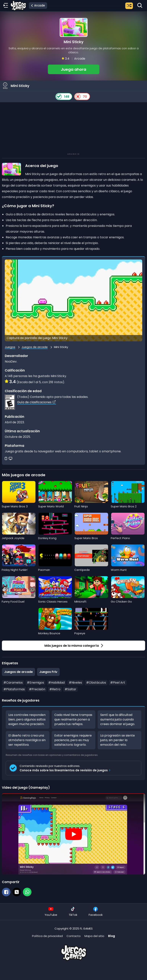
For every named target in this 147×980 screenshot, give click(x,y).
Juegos (10, 347)
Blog (112, 936)
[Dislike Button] (78, 97)
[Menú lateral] (6, 6)
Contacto (74, 936)
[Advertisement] (74, 128)
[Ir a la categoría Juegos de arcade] (38, 6)
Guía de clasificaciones (37, 402)
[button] (73, 46)
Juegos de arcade (35, 347)
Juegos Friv (48, 672)
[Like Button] (59, 97)
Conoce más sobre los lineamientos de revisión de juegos (66, 770)
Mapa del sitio (94, 936)
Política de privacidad (47, 936)
